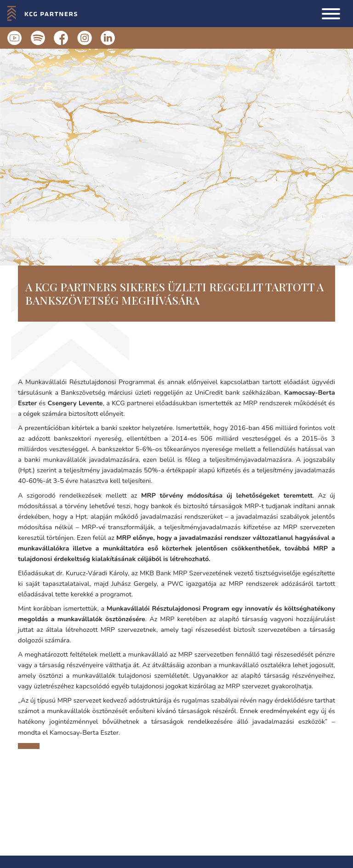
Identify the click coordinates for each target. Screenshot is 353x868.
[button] (331, 14)
